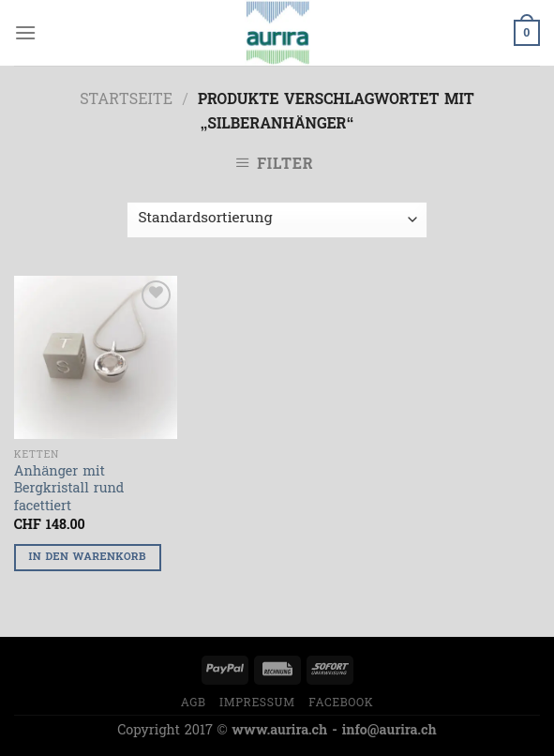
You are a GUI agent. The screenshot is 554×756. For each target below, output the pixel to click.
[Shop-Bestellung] (277, 220)
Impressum (257, 703)
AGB (194, 703)
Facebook (341, 703)
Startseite (126, 100)
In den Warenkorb (88, 558)
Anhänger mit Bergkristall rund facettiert (69, 491)
